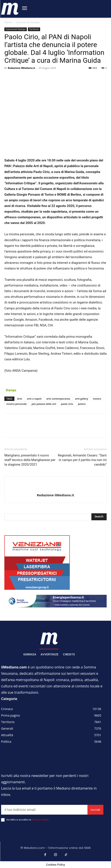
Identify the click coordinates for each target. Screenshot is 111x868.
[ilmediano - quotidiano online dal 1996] (10, 8)
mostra (97, 399)
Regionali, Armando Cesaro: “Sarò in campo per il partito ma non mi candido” (82, 460)
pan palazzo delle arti (44, 404)
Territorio (34, 29)
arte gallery (82, 399)
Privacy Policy (40, 820)
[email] (44, 810)
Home (8, 22)
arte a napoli (34, 399)
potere (82, 404)
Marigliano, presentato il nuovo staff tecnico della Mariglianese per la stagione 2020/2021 (30, 460)
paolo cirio (67, 404)
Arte (20, 399)
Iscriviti (95, 810)
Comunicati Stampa (28, 22)
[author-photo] (56, 488)
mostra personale (17, 404)
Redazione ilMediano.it (21, 68)
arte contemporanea (58, 399)
